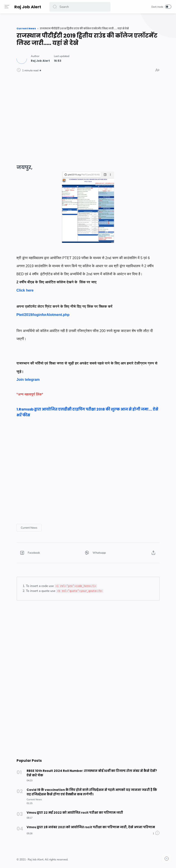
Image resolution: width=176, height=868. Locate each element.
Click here (25, 290)
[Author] (40, 61)
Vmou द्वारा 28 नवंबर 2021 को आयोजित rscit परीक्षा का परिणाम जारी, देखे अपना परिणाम (89, 827)
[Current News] (29, 528)
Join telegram (28, 380)
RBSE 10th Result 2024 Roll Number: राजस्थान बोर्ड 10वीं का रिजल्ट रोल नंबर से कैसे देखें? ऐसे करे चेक (93, 773)
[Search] (80, 7)
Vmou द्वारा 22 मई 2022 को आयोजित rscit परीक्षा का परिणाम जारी (73, 813)
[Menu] (8, 7)
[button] (56, 7)
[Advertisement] (88, 114)
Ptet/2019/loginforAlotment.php (43, 315)
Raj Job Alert (29, 7)
